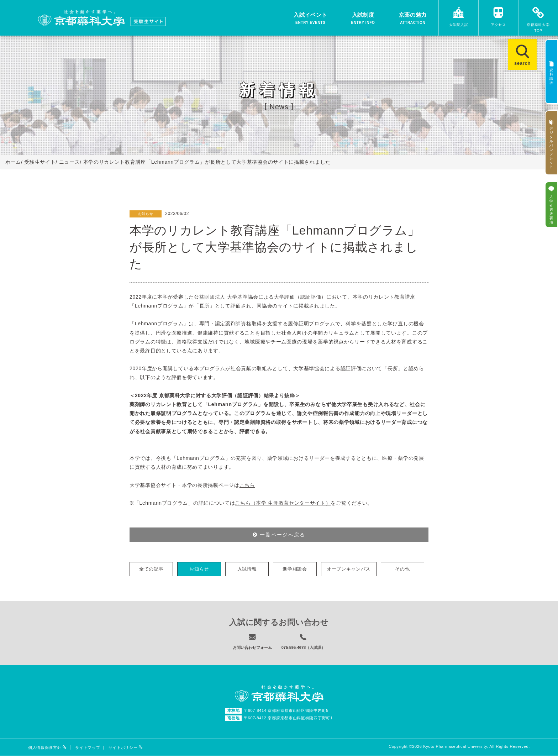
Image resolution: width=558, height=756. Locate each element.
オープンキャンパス (349, 569)
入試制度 (363, 19)
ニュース (70, 162)
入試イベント (310, 19)
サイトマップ (88, 748)
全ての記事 (151, 569)
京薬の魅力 (413, 19)
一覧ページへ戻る (279, 535)
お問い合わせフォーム (252, 647)
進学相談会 (295, 569)
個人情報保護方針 (48, 748)
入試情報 (247, 569)
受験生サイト (40, 162)
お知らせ (199, 569)
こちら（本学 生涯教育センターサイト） (283, 503)
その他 (402, 569)
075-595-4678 (294, 647)
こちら (247, 485)
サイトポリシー (126, 748)
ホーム (13, 162)
